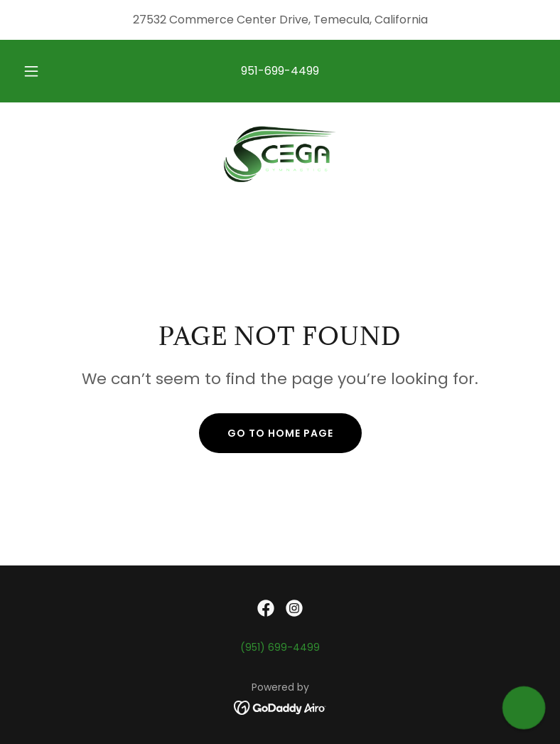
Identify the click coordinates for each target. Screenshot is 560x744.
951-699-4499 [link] (280, 71)
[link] (280, 154)
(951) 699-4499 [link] (280, 647)
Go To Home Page (280, 433)
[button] (40, 71)
